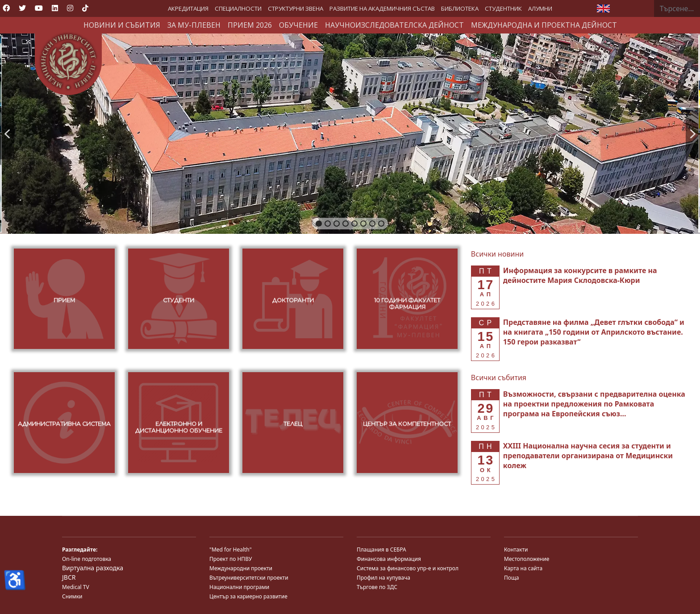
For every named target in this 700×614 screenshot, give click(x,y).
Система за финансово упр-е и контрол (408, 568)
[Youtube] (39, 8)
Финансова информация (389, 559)
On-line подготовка (87, 559)
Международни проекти (241, 568)
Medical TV (76, 587)
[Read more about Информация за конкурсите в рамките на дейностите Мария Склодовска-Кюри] (580, 275)
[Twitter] (22, 8)
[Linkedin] (55, 8)
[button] (7, 134)
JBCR (69, 577)
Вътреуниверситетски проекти (249, 578)
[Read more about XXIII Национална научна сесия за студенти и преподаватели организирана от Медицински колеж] (588, 456)
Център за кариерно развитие (248, 596)
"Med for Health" (231, 550)
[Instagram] (70, 8)
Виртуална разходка (93, 568)
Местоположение (527, 559)
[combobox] (677, 8)
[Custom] (85, 8)
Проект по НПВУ (231, 559)
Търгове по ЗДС (377, 587)
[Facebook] (6, 8)
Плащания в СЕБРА (381, 550)
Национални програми (239, 587)
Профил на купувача (383, 578)
